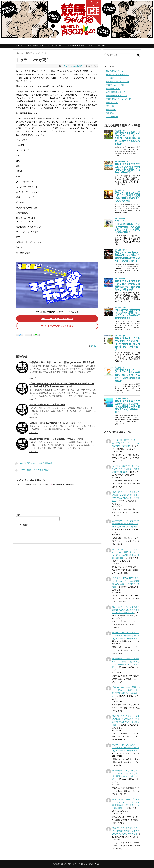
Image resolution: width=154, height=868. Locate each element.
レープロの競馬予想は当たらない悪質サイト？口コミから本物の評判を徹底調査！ (126, 469)
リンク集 (110, 106)
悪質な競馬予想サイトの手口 (119, 99)
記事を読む (34, 378)
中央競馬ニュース (114, 78)
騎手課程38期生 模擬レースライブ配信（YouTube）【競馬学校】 (62, 363)
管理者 (94, 346)
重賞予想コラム (113, 89)
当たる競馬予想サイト (35, 45)
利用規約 (110, 113)
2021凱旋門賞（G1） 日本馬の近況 (47, 405)
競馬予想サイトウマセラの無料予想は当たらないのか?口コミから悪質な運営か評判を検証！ (126, 524)
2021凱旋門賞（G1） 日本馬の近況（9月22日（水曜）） (58, 439)
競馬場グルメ (112, 103)
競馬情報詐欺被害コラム (117, 92)
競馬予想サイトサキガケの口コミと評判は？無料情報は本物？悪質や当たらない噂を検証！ (126, 831)
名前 (18, 515)
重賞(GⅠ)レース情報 (97, 45)
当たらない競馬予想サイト (56, 45)
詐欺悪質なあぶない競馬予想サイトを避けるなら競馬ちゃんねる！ (78, 864)
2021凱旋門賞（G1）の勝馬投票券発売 (34, 464)
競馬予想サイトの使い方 (77, 45)
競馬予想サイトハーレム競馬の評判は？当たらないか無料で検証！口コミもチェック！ (126, 610)
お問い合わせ (112, 117)
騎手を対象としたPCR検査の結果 (32, 470)
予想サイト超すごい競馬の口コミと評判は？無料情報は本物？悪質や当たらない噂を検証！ (126, 636)
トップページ (19, 45)
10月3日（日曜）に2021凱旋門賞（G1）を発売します (56, 423)
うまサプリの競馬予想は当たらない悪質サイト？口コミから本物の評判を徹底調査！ (126, 443)
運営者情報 (111, 110)
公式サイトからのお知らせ (73, 66)
